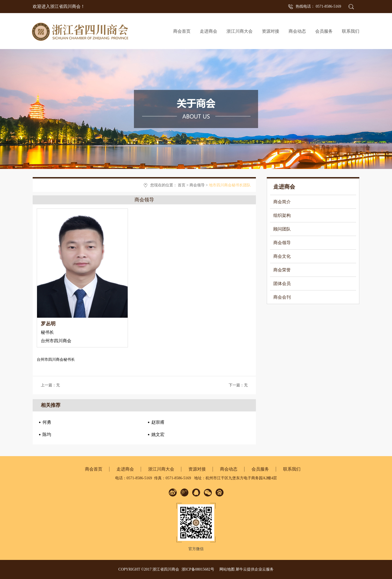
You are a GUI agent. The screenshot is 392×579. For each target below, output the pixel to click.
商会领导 (197, 185)
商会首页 (182, 31)
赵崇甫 (158, 422)
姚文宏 (158, 434)
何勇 (47, 422)
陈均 (47, 434)
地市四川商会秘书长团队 (230, 185)
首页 (182, 185)
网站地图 (226, 569)
